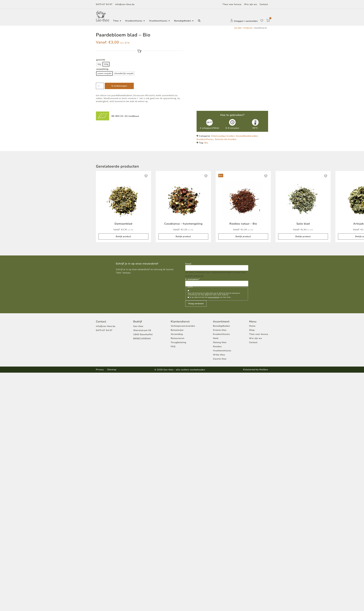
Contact (264, 4)
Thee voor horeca (232, 4)
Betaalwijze (177, 331)
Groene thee (220, 331)
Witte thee (219, 356)
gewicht (101, 60)
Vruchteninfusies (222, 352)
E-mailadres (192, 280)
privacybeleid (214, 298)
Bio (206, 143)
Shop (252, 331)
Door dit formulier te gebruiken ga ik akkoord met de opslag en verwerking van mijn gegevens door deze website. (214, 295)
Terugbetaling (178, 343)
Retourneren (178, 339)
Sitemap (112, 370)
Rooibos (217, 347)
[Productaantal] (100, 86)
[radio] (99, 64)
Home (252, 327)
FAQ (173, 347)
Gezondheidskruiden (247, 137)
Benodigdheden (221, 327)
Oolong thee (220, 343)
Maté (216, 339)
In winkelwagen (120, 86)
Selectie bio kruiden (226, 140)
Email (188, 264)
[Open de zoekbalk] (199, 21)
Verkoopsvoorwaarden (183, 327)
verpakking (102, 69)
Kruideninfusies (205, 140)
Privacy (100, 370)
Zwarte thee (220, 360)
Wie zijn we (251, 4)
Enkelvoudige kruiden (223, 137)
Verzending (177, 335)
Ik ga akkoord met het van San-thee (210, 298)
